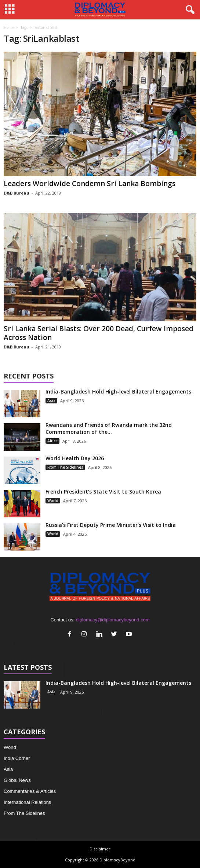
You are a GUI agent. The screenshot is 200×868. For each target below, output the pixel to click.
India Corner (17, 758)
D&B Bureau (17, 193)
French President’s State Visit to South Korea (103, 492)
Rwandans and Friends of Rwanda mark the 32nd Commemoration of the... (109, 428)
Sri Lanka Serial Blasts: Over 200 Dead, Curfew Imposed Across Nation (99, 333)
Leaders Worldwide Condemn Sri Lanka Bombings (90, 184)
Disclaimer (100, 849)
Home (9, 27)
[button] (189, 10)
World (53, 501)
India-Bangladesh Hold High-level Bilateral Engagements (118, 391)
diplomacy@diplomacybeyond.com (113, 620)
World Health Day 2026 (75, 458)
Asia (51, 400)
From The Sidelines (65, 467)
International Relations (27, 802)
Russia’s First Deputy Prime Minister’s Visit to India (111, 525)
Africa (52, 441)
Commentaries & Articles (30, 791)
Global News (17, 780)
